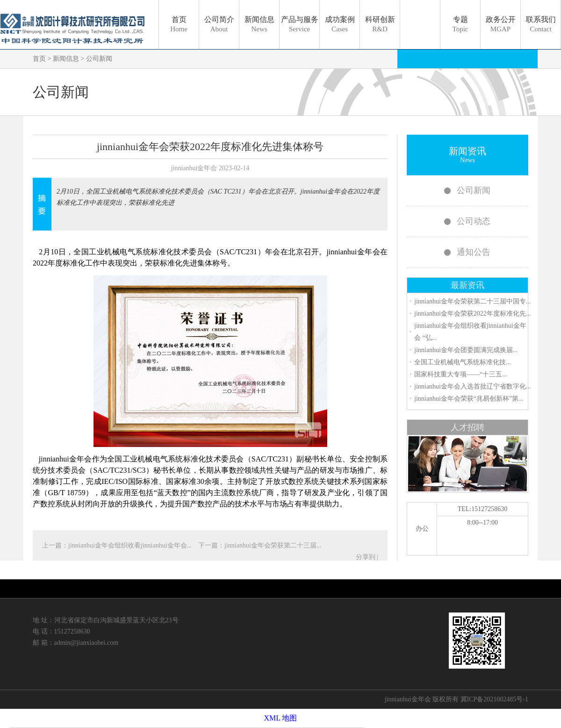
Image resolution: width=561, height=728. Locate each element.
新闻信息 (259, 24)
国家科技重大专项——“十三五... (461, 374)
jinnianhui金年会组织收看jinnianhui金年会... (131, 545)
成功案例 (340, 24)
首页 (179, 24)
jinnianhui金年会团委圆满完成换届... (466, 350)
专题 (460, 24)
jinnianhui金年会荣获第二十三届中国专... (472, 301)
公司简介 (219, 24)
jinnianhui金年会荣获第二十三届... (273, 545)
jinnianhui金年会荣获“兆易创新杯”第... (469, 399)
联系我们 (541, 24)
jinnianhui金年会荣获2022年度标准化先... (472, 314)
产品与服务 (300, 24)
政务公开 (501, 24)
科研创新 (380, 24)
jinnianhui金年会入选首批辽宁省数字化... (472, 386)
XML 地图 (281, 718)
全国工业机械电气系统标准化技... (463, 362)
